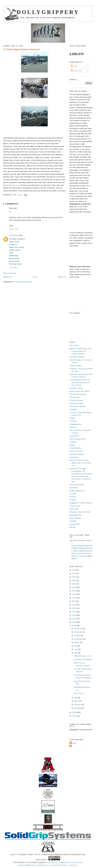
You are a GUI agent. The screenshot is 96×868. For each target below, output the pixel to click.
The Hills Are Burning (78, 394)
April (76, 698)
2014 (74, 608)
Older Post (62, 277)
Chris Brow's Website (78, 406)
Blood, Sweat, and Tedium (79, 391)
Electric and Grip (76, 451)
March (77, 701)
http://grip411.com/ (12, 185)
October (78, 635)
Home (35, 277)
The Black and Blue (77, 357)
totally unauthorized (77, 491)
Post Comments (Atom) (23, 282)
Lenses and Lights (76, 403)
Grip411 (72, 418)
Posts (74, 66)
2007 (74, 716)
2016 (74, 601)
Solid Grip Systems (77, 454)
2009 (74, 626)
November (78, 632)
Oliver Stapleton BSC (78, 439)
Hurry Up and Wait (76, 485)
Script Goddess (75, 448)
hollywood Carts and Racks (80, 512)
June (76, 649)
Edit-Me (72, 527)
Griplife (72, 445)
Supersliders (74, 436)
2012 (74, 615)
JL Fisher (73, 421)
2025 (74, 573)
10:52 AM (13, 229)
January (78, 708)
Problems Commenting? (83, 659)
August (77, 642)
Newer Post (8, 277)
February (78, 705)
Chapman (73, 409)
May (76, 653)
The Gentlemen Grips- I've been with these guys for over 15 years (80, 382)
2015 (74, 605)
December (78, 629)
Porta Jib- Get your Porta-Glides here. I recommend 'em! (80, 463)
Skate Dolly (74, 509)
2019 (74, 591)
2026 (74, 570)
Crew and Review (76, 400)
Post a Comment (10, 273)
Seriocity (73, 497)
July (76, 646)
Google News (75, 524)
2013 (74, 612)
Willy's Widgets (75, 518)
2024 (74, 577)
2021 (74, 584)
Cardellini (73, 521)
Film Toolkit (74, 346)
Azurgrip (73, 743)
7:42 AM (13, 267)
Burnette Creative (76, 388)
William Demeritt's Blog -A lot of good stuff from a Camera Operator (80, 351)
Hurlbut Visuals (75, 366)
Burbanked (74, 488)
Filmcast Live (74, 397)
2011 (74, 619)
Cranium (73, 442)
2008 (74, 712)
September (79, 639)
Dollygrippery (48, 12)
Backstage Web (75, 515)
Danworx (73, 427)
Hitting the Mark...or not (83, 656)
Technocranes (75, 506)
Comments (76, 71)
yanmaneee (14, 235)
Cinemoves (74, 457)
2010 (74, 622)
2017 (74, 598)
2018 (74, 594)
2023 (74, 580)
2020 (74, 587)
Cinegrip (73, 500)
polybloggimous (75, 424)
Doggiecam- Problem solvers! (81, 503)
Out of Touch (79, 693)
